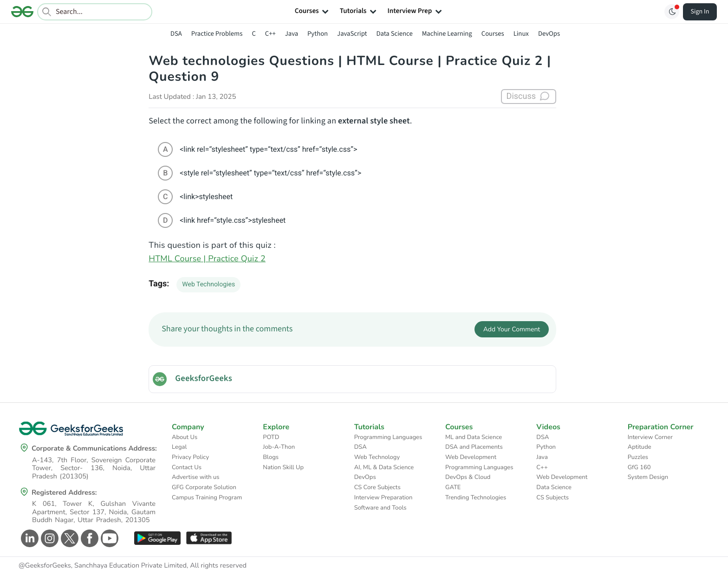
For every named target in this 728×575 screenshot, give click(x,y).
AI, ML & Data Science (384, 467)
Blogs (271, 457)
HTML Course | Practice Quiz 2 (207, 259)
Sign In (700, 12)
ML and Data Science (474, 437)
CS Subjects (552, 497)
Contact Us (187, 467)
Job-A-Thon (279, 447)
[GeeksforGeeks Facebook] (88, 538)
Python (318, 34)
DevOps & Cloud (468, 477)
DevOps (549, 34)
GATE (453, 487)
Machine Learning (447, 34)
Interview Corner (650, 437)
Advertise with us (196, 477)
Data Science (395, 34)
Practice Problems (217, 34)
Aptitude (640, 447)
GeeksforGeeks (204, 379)
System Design (648, 477)
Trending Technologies (476, 497)
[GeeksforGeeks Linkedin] (29, 538)
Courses (493, 34)
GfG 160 (639, 467)
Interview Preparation (383, 497)
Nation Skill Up (283, 467)
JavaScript (352, 34)
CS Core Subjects (377, 487)
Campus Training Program (207, 497)
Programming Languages (388, 437)
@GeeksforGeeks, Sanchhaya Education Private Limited (103, 566)
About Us (185, 437)
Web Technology (377, 457)
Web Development (471, 457)
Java (292, 34)
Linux (521, 34)
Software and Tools (380, 508)
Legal (179, 447)
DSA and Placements (474, 447)
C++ (270, 34)
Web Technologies (208, 284)
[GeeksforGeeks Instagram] (49, 538)
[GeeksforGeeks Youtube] (108, 538)
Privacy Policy (190, 457)
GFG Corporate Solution (204, 487)
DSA (176, 34)
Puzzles (638, 457)
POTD (271, 437)
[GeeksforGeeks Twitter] (68, 538)
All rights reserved (218, 566)
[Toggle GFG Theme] (672, 12)
